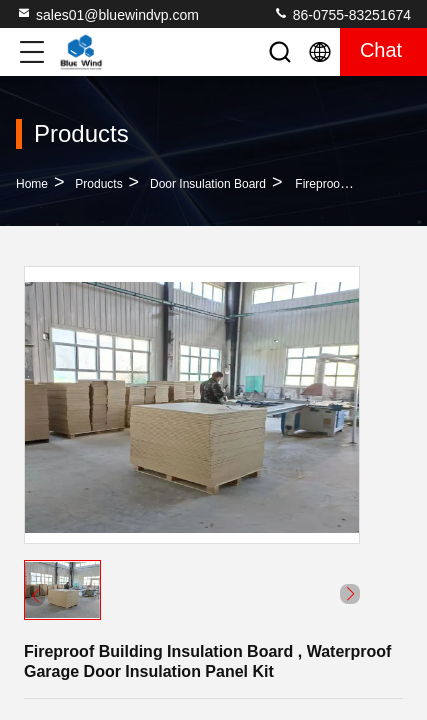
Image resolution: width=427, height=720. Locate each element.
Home (32, 184)
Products (98, 184)
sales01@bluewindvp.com (107, 14)
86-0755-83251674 (342, 14)
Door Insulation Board (208, 184)
